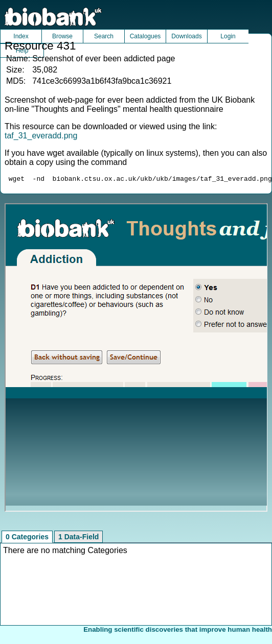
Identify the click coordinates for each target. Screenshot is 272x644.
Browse (62, 36)
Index (21, 36)
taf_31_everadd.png (41, 136)
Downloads (186, 36)
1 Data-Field (78, 538)
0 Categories (27, 538)
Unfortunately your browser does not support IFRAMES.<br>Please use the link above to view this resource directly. (136, 359)
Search (104, 36)
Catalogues (145, 36)
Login (228, 36)
